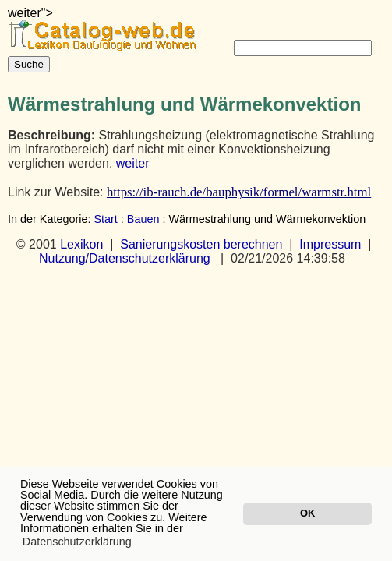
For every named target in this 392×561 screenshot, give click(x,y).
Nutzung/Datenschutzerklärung (125, 258)
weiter (133, 163)
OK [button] (307, 513)
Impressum (330, 244)
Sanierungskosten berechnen (201, 244)
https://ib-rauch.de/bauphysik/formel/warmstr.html (239, 192)
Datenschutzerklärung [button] (77, 542)
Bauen (143, 219)
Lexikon (81, 244)
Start (105, 219)
